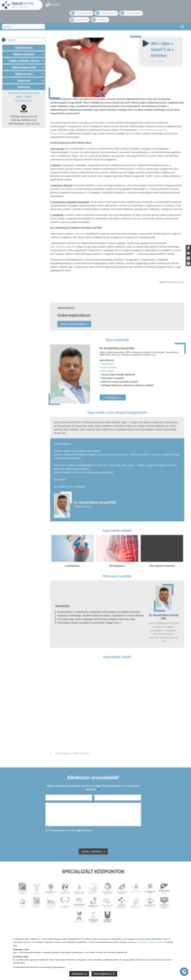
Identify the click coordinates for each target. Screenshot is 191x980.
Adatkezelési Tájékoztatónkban (151, 942)
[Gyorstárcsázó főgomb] (184, 972)
